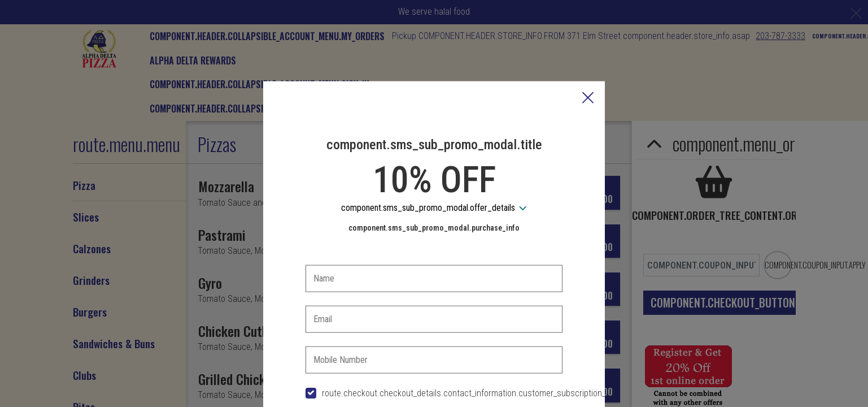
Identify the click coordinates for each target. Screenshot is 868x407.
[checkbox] (434, 339)
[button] (588, 44)
